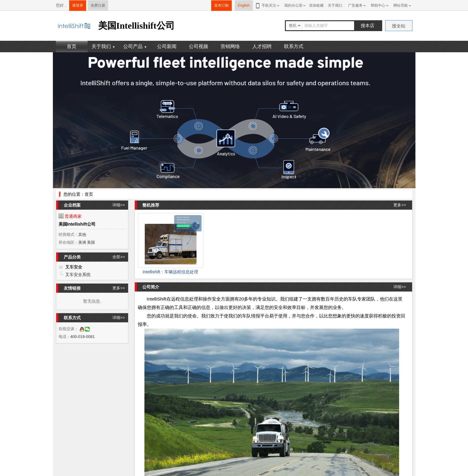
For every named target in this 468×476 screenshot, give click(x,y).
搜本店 (368, 26)
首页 (72, 46)
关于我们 (335, 5)
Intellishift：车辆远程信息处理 (170, 272)
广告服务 (355, 5)
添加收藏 (316, 5)
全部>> (119, 257)
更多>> (119, 288)
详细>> (119, 205)
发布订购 (221, 5)
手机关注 (268, 5)
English (244, 5)
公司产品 (135, 46)
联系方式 (294, 46)
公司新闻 (167, 46)
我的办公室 (293, 5)
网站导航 (401, 5)
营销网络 (230, 46)
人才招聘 (262, 46)
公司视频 (198, 46)
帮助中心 (378, 5)
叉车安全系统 (78, 275)
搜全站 (399, 26)
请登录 (78, 5)
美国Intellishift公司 (77, 224)
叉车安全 (74, 267)
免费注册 (98, 5)
